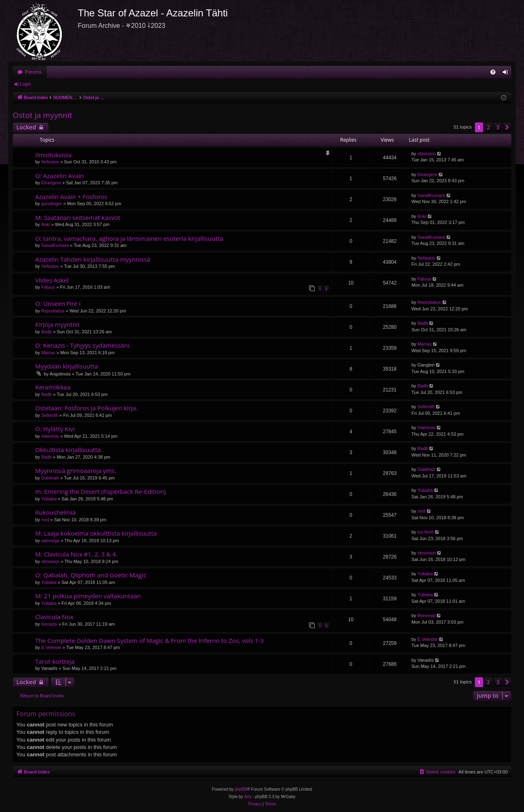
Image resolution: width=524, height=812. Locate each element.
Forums (33, 72)
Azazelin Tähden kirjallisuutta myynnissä (93, 259)
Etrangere (51, 183)
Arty (248, 797)
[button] (507, 127)
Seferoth (50, 415)
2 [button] (488, 127)
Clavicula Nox (54, 617)
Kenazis (49, 624)
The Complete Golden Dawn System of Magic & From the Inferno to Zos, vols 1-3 (149, 640)
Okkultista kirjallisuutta (68, 450)
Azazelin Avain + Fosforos (71, 197)
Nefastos (50, 162)
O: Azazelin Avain (60, 176)
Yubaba (49, 499)
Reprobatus (53, 311)
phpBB (241, 789)
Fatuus (48, 287)
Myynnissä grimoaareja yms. (76, 470)
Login (26, 84)
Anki (46, 224)
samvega (51, 541)
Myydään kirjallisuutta (67, 366)
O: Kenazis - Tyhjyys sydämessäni (82, 345)
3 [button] (498, 127)
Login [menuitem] (507, 74)
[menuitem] (493, 72)
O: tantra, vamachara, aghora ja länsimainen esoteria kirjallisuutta (129, 238)
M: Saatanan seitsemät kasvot (78, 217)
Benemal (426, 615)
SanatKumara (431, 195)
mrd (45, 520)
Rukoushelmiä (55, 512)
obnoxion (427, 154)
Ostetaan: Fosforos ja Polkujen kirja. (86, 408)
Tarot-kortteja (55, 661)
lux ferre (426, 532)
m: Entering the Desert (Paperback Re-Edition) (101, 491)
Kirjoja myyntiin (57, 324)
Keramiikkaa (53, 387)
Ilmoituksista (53, 155)
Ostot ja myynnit (43, 115)
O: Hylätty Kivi (55, 429)
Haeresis (50, 436)
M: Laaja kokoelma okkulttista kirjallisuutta (96, 533)
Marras (48, 353)
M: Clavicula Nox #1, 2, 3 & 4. (76, 554)
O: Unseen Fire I (58, 303)
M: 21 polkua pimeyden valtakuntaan (88, 596)
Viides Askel (52, 280)
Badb (47, 332)
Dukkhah (50, 478)
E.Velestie (51, 647)
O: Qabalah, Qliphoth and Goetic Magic (91, 575)
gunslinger (52, 204)
